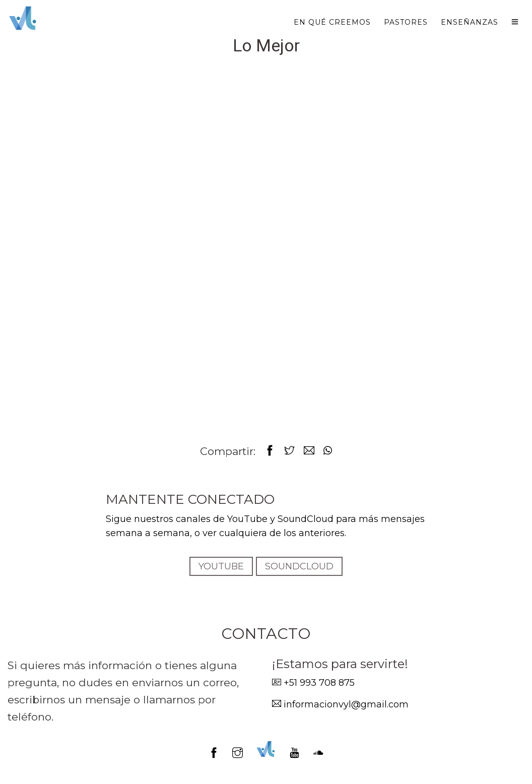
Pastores (406, 22)
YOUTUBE (221, 566)
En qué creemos (332, 22)
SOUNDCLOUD (299, 566)
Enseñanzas (470, 22)
